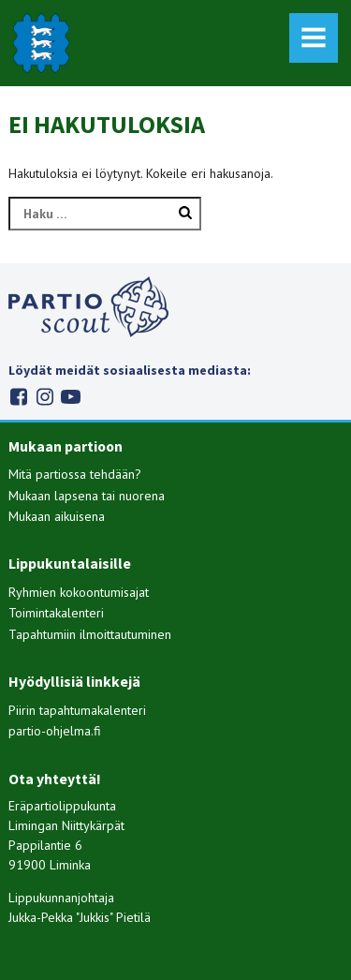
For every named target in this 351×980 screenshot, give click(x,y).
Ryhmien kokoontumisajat (79, 592)
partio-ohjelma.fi (55, 731)
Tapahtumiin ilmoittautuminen (90, 634)
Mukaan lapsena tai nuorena (87, 496)
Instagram (44, 397)
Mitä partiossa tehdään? (75, 474)
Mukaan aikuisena (57, 516)
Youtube (71, 397)
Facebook (18, 397)
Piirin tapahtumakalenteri (77, 710)
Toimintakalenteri (56, 613)
